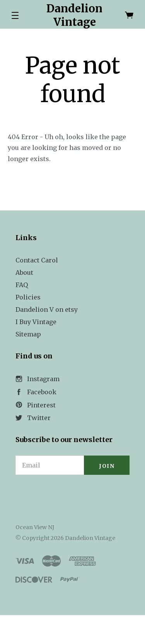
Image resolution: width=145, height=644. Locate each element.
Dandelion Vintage (74, 15)
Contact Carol (37, 260)
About (24, 272)
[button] (15, 15)
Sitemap (28, 334)
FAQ (22, 285)
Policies (28, 297)
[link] (73, 496)
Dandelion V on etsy (47, 309)
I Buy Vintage (36, 322)
